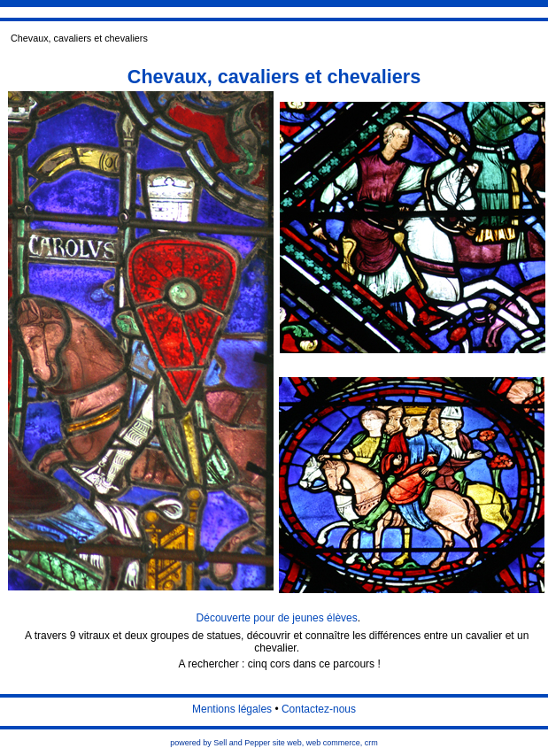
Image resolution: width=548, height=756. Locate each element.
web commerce (333, 743)
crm (371, 743)
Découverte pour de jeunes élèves (277, 618)
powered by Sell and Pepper (220, 743)
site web (287, 743)
